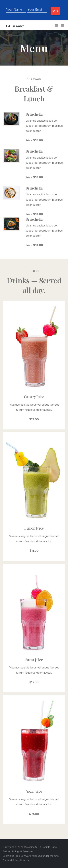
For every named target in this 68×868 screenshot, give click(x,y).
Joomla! (7, 856)
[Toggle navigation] (56, 26)
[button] (62, 26)
